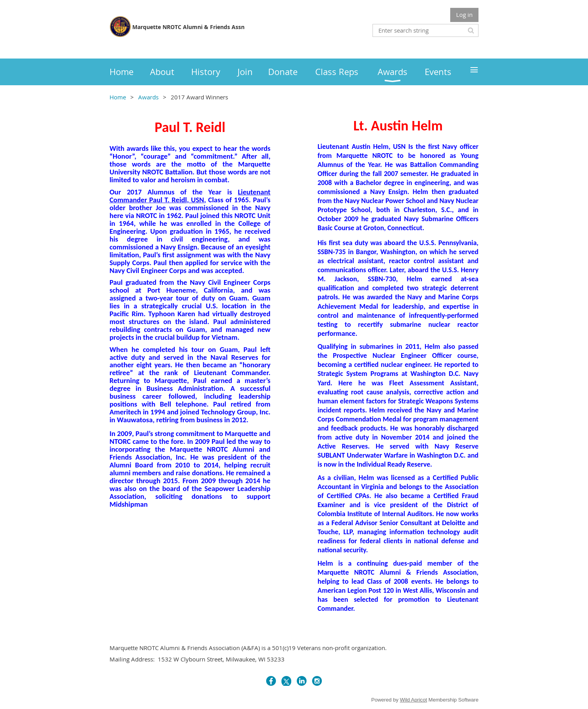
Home (118, 97)
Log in (464, 15)
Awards (148, 97)
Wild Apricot (414, 700)
